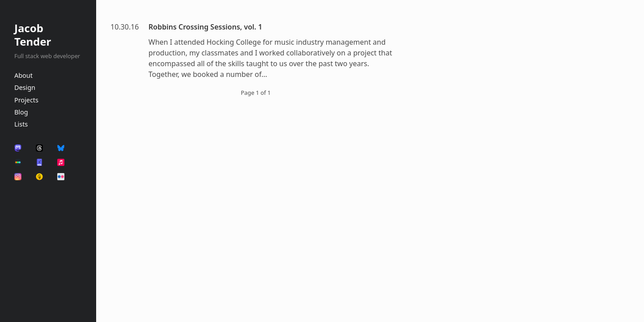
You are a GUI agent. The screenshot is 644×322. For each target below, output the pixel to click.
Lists (21, 124)
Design (25, 87)
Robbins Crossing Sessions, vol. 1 (205, 27)
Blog (21, 112)
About (23, 75)
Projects (26, 100)
